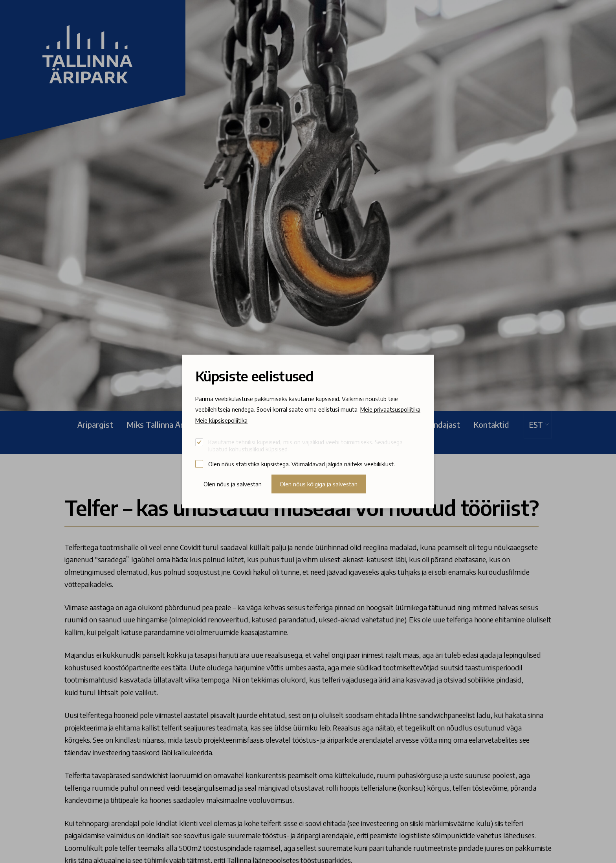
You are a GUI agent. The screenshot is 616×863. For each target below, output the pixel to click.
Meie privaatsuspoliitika (390, 409)
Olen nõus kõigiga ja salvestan (319, 484)
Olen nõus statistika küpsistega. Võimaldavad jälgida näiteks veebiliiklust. (302, 464)
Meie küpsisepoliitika (221, 420)
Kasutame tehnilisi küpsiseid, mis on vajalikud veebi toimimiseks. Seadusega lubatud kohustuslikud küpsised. (305, 445)
